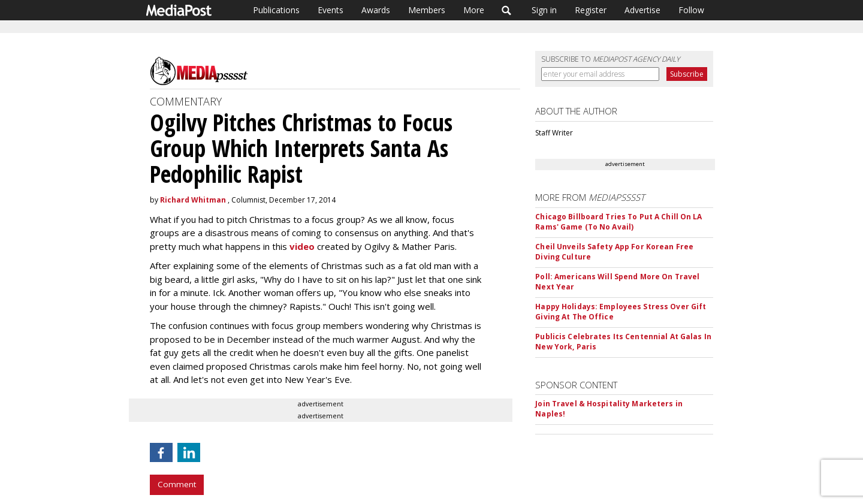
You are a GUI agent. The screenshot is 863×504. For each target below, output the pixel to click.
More (474, 10)
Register (591, 10)
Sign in (544, 10)
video (303, 246)
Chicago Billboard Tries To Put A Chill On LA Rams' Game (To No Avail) (618, 222)
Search (507, 10)
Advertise (642, 10)
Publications (276, 10)
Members (427, 10)
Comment (177, 484)
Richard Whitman (193, 200)
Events (331, 10)
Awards (376, 10)
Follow (691, 10)
